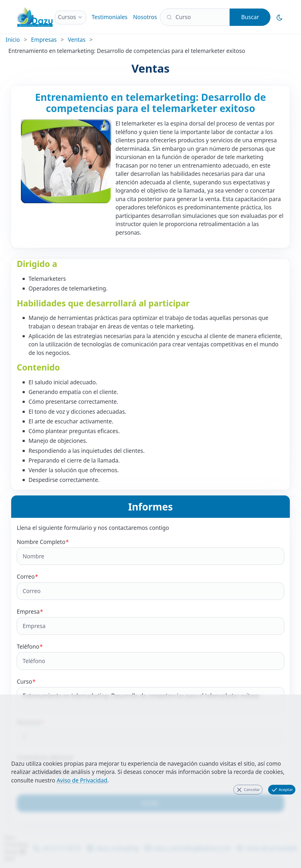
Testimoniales (110, 17)
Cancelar (248, 790)
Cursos (67, 17)
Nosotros (145, 17)
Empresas (44, 40)
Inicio (13, 40)
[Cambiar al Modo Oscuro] (280, 17)
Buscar (250, 17)
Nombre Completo (150, 552)
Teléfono (150, 656)
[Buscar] (195, 17)
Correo (150, 586)
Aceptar (282, 790)
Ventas (77, 40)
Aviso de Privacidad (82, 780)
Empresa (150, 621)
